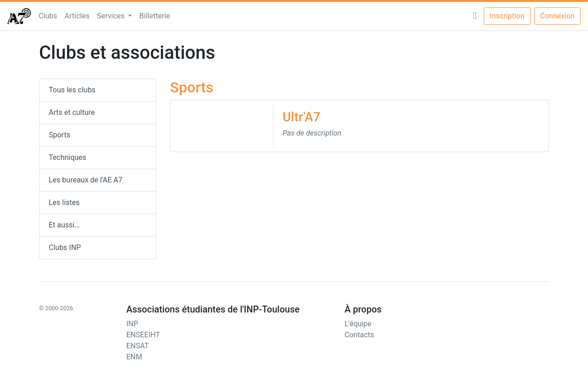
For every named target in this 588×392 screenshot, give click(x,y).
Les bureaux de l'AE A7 (85, 180)
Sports (59, 135)
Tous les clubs (72, 90)
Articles (77, 16)
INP (132, 324)
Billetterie (155, 16)
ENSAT (138, 346)
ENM (134, 357)
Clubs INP (65, 247)
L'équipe (358, 324)
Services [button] (112, 16)
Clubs (48, 16)
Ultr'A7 (301, 117)
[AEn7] (19, 16)
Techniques (68, 157)
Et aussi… (64, 225)
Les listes (64, 202)
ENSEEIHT (143, 335)
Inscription (507, 16)
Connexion (557, 16)
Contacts (359, 335)
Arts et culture (72, 112)
